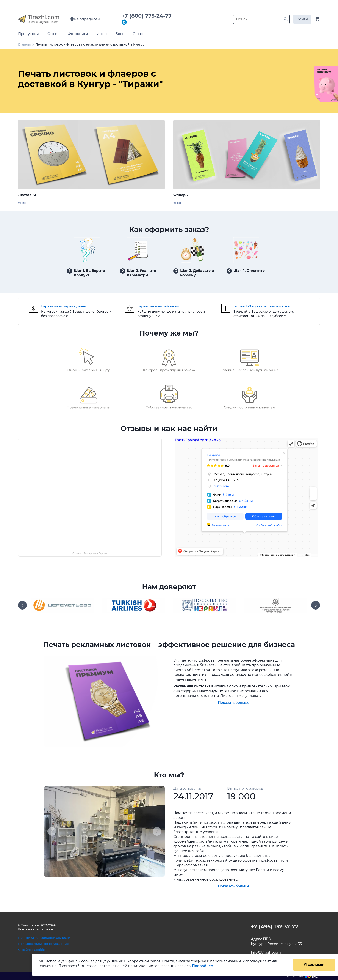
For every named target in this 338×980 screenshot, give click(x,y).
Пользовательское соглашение (43, 944)
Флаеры (181, 195)
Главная (24, 44)
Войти (302, 19)
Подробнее (203, 966)
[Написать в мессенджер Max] (124, 23)
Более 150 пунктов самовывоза (262, 306)
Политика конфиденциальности (44, 938)
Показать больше (234, 703)
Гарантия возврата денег (64, 306)
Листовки (27, 195)
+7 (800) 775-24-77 (148, 16)
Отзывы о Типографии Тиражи (90, 553)
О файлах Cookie (31, 950)
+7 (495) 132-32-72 (275, 927)
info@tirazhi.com (266, 952)
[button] (53, 832)
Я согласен (314, 965)
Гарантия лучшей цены (158, 306)
